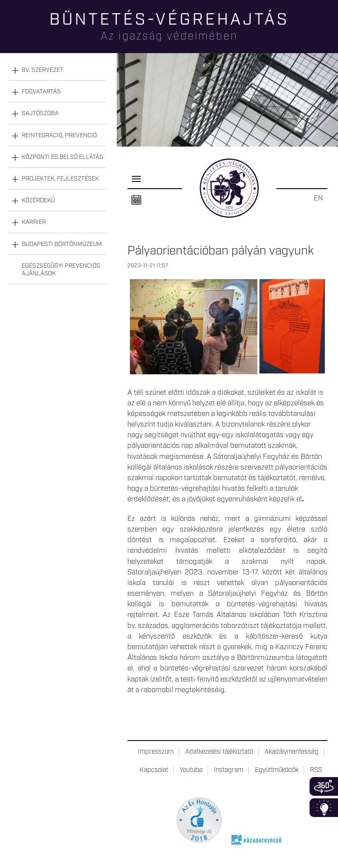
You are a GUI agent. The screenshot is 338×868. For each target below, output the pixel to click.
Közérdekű (38, 201)
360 (324, 786)
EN (318, 198)
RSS (316, 770)
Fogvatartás (41, 92)
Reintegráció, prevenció (59, 136)
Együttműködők (277, 770)
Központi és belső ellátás (62, 157)
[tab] (57, 70)
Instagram (229, 770)
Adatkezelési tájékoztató (219, 752)
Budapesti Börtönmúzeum (62, 244)
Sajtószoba (40, 113)
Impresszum (156, 752)
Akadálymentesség (292, 752)
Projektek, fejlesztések (60, 179)
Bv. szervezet (42, 70)
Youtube (191, 770)
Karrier (34, 222)
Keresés (332, 36)
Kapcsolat (154, 770)
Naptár (136, 200)
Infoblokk (324, 808)
